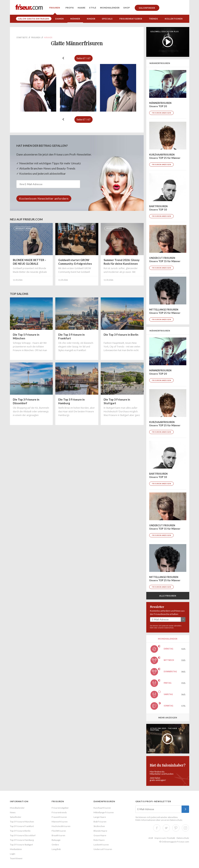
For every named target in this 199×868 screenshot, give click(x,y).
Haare (82, 8)
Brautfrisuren (58, 835)
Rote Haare (99, 840)
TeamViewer (16, 858)
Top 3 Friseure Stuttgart (21, 845)
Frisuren (55, 8)
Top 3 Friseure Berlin (20, 831)
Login (13, 854)
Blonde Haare (100, 831)
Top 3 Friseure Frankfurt (22, 826)
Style (93, 8)
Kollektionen (174, 19)
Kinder (91, 19)
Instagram (185, 828)
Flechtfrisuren (59, 831)
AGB (151, 838)
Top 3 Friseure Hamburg (22, 840)
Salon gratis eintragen (34, 19)
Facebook (157, 828)
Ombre (55, 845)
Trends (153, 19)
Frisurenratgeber (131, 19)
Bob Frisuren (100, 822)
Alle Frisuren (168, 596)
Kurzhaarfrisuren (102, 808)
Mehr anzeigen (168, 718)
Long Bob (56, 849)
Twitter (166, 828)
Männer (75, 19)
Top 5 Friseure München (22, 822)
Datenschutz (169, 628)
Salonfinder (147, 8)
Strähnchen (99, 826)
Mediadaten (16, 849)
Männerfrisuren (60, 822)
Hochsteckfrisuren (61, 826)
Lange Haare (100, 817)
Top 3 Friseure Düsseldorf (23, 835)
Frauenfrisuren (59, 817)
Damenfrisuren (104, 801)
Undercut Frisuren (103, 849)
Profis (70, 8)
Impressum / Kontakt (165, 838)
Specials (107, 19)
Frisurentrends (59, 812)
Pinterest (176, 828)
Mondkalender (110, 8)
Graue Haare (100, 835)
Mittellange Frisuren (104, 812)
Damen (60, 19)
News (13, 812)
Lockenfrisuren (101, 845)
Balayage (56, 840)
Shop (127, 8)
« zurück (63, 58)
